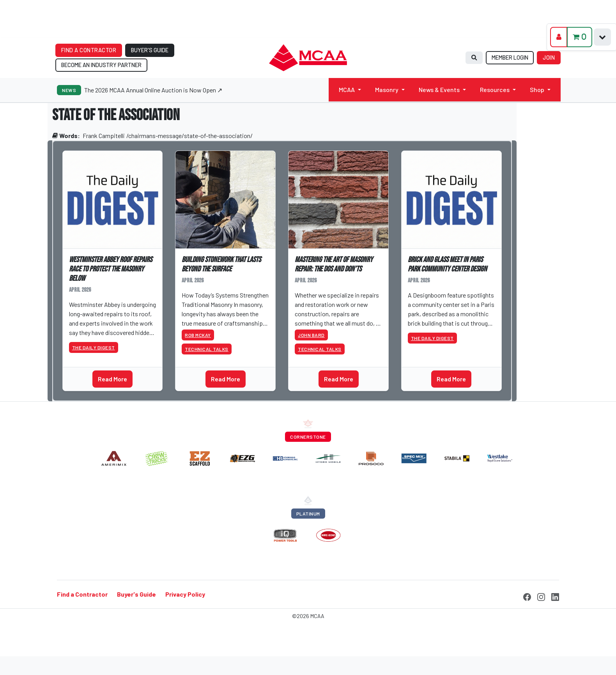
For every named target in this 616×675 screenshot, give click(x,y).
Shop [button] (537, 89)
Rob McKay (198, 335)
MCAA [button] (347, 89)
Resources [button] (495, 89)
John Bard (311, 335)
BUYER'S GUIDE (150, 50)
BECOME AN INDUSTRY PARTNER (101, 65)
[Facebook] (527, 596)
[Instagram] (541, 596)
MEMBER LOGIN (510, 58)
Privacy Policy (185, 594)
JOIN (549, 58)
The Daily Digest (94, 347)
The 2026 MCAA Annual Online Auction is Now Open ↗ (153, 90)
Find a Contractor (82, 594)
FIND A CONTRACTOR (89, 50)
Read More (112, 379)
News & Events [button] (439, 89)
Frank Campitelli (104, 136)
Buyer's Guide (136, 594)
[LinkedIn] (555, 596)
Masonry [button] (387, 89)
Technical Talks (207, 349)
